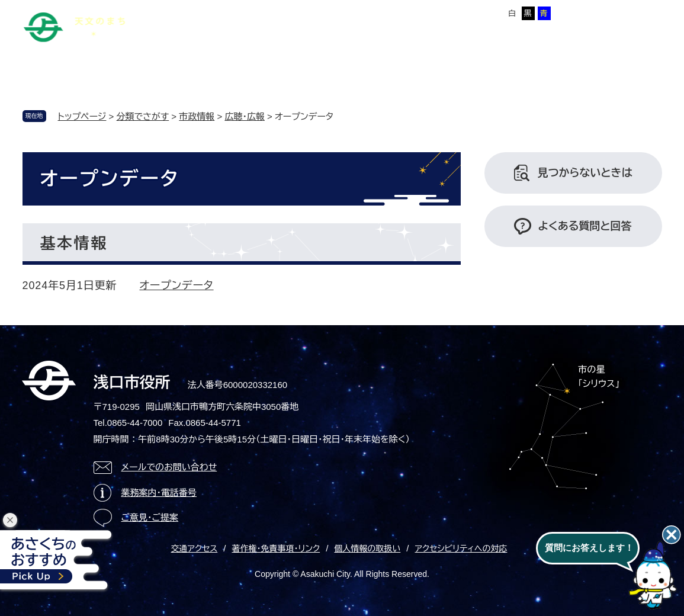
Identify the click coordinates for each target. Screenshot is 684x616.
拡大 (433, 13)
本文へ (191, 11)
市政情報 (197, 116)
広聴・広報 (245, 116)
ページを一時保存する (622, 12)
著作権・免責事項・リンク (276, 548)
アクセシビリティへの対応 (461, 548)
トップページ (82, 116)
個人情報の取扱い (367, 548)
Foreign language (309, 11)
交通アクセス (195, 548)
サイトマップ (240, 11)
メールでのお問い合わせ (169, 467)
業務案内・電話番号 (159, 493)
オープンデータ (177, 285)
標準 (410, 13)
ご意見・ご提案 (150, 517)
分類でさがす (143, 116)
